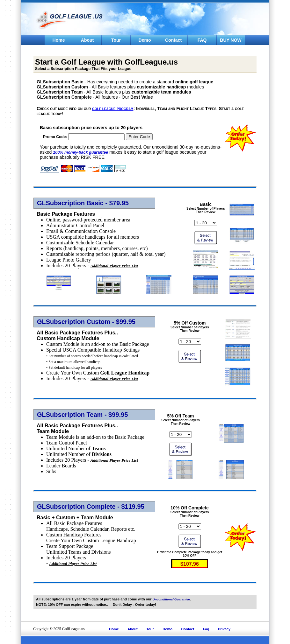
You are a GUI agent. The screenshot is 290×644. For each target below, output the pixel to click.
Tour (116, 40)
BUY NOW (231, 40)
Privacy (224, 629)
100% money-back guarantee (80, 152)
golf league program (113, 108)
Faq (206, 629)
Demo (145, 40)
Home (59, 40)
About (87, 40)
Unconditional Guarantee (171, 599)
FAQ (202, 40)
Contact (173, 40)
